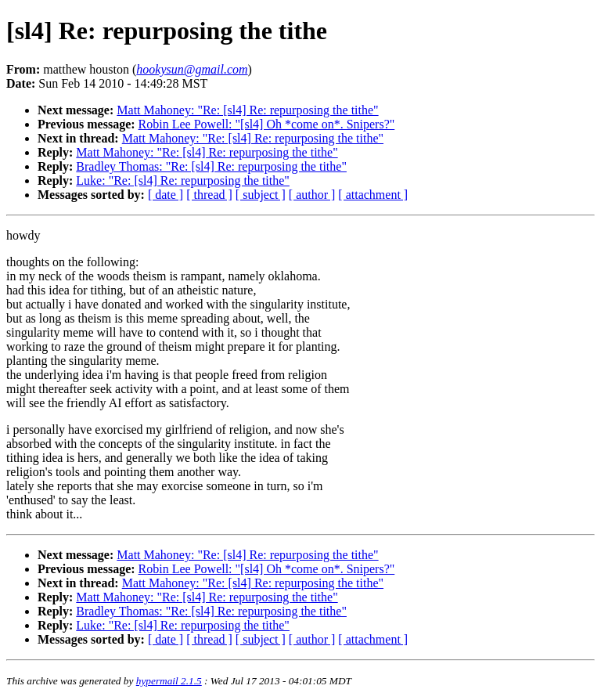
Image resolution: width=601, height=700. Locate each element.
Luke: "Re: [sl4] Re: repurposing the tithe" (183, 180)
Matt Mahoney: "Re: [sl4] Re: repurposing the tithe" (247, 110)
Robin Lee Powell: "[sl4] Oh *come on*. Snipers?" (267, 124)
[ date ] (166, 195)
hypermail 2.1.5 (169, 681)
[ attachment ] (373, 195)
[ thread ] (209, 195)
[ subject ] (261, 195)
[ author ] (312, 195)
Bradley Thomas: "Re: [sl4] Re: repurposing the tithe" (211, 166)
